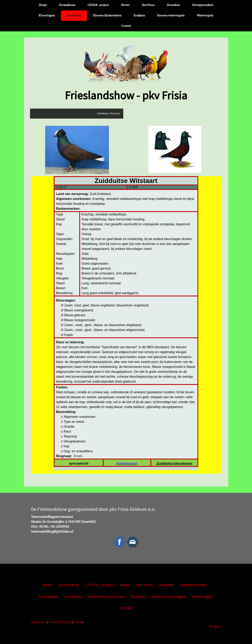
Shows (125, 5)
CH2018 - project (98, 5)
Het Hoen (148, 5)
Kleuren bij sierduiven (107, 16)
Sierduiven (74, 16)
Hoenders (173, 5)
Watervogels (205, 16)
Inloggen (215, 626)
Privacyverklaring (60, 622)
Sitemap (79, 622)
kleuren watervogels (171, 16)
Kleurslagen (47, 16)
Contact (126, 26)
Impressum (39, 622)
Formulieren (67, 5)
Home (43, 5)
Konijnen (139, 16)
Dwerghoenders (203, 5)
